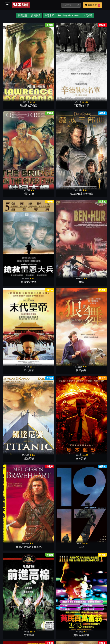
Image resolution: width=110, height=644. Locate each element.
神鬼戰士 (94, 278)
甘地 (16, 452)
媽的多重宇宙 (68, 496)
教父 (68, 365)
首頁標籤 (88, 15)
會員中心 (7, 629)
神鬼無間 (68, 191)
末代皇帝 (68, 104)
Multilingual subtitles (69, 15)
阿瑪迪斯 (16, 496)
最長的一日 (42, 583)
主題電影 (49, 15)
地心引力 (68, 409)
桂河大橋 (68, 61)
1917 (94, 148)
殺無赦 (94, 452)
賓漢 (42, 104)
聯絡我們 (63, 623)
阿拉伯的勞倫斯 (16, 61)
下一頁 (55, 592)
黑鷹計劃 (68, 278)
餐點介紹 (21, 623)
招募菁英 (77, 623)
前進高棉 (16, 191)
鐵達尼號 (16, 148)
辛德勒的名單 (42, 61)
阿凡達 (42, 278)
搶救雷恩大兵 (16, 104)
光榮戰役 (94, 539)
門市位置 (35, 623)
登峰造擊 (94, 496)
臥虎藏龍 (68, 583)
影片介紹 (7, 623)
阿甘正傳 (16, 278)
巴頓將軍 (42, 235)
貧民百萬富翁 (42, 191)
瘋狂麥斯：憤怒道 (42, 409)
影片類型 (22, 15)
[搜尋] (68, 5)
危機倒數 (16, 365)
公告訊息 (49, 623)
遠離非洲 (16, 235)
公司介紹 (91, 623)
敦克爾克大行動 (16, 409)
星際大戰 (94, 409)
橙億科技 (60, 640)
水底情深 (68, 322)
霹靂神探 (94, 235)
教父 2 (94, 191)
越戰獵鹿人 (68, 235)
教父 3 (16, 539)
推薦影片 (36, 15)
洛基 (42, 365)
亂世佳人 (16, 322)
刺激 (68, 452)
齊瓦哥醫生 (42, 452)
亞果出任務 (94, 322)
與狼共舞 (94, 104)
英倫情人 (42, 496)
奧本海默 (42, 148)
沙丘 (94, 365)
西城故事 (42, 322)
